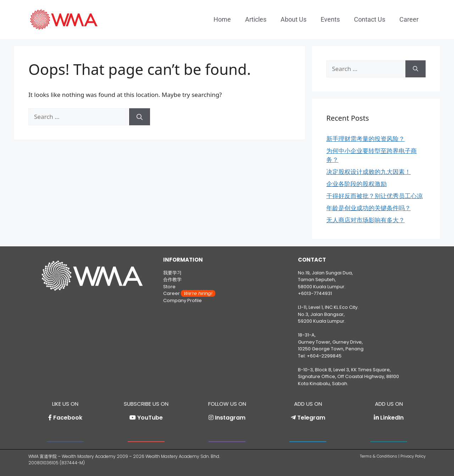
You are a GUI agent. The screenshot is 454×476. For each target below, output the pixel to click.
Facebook (68, 418)
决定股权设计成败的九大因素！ (369, 172)
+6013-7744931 (315, 293)
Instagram (230, 418)
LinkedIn (392, 418)
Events (330, 19)
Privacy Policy (413, 456)
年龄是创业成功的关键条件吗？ (369, 208)
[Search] (140, 117)
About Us (294, 19)
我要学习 (172, 273)
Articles (256, 19)
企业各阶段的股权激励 (356, 184)
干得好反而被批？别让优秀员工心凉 (375, 196)
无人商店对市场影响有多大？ (366, 220)
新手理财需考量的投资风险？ (366, 139)
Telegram (311, 418)
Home (222, 19)
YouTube (150, 418)
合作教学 (172, 280)
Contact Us (370, 19)
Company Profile (182, 300)
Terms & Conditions (379, 456)
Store (169, 287)
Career (409, 19)
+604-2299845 (324, 356)
